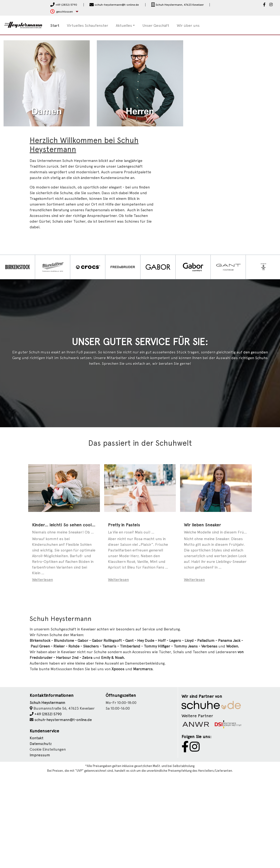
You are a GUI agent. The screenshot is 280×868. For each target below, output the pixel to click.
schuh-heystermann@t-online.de (63, 813)
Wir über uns (188, 25)
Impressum (40, 848)
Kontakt (37, 831)
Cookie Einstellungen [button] (48, 843)
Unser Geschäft (156, 25)
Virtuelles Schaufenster (88, 25)
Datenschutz (41, 837)
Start (55, 25)
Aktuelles (124, 25)
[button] (64, 12)
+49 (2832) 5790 (46, 807)
